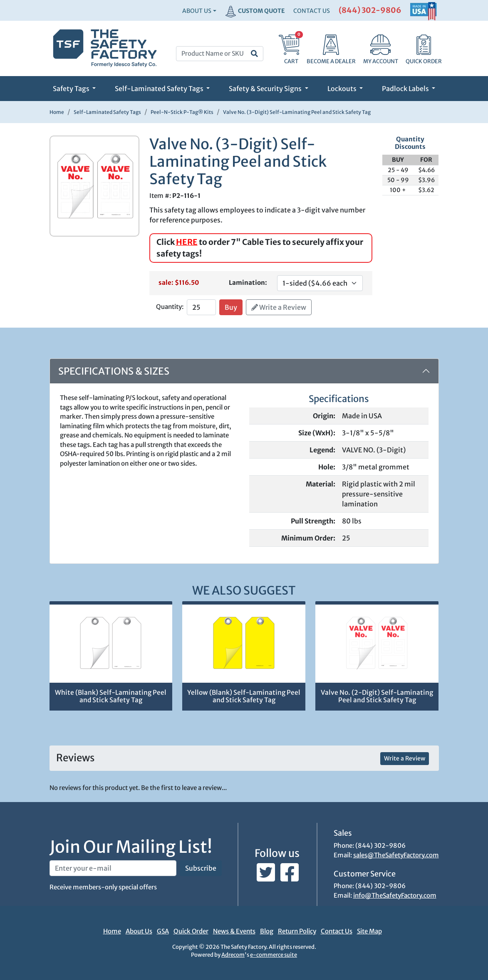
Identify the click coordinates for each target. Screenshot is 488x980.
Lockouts (343, 89)
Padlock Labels (406, 89)
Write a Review (279, 307)
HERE (187, 242)
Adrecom (233, 955)
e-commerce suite (274, 955)
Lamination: (248, 283)
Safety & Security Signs (266, 89)
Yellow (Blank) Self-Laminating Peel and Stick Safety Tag (244, 696)
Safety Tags (72, 89)
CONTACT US (312, 11)
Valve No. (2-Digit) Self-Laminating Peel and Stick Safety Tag (377, 696)
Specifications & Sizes (114, 371)
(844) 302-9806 (370, 10)
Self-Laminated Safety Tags (160, 89)
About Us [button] (197, 11)
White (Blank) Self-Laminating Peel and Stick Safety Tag (111, 696)
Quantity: (170, 307)
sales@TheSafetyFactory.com (396, 855)
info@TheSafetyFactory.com (395, 895)
